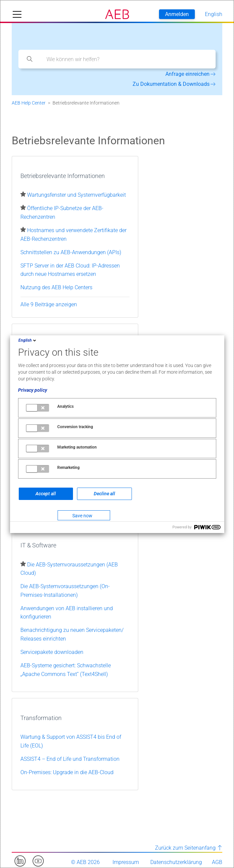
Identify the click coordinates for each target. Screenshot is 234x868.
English (28, 340)
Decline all (104, 494)
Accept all (46, 494)
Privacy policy (33, 390)
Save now (82, 516)
